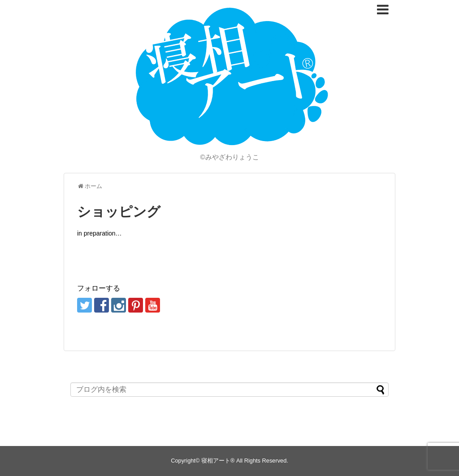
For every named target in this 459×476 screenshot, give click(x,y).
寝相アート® (218, 461)
